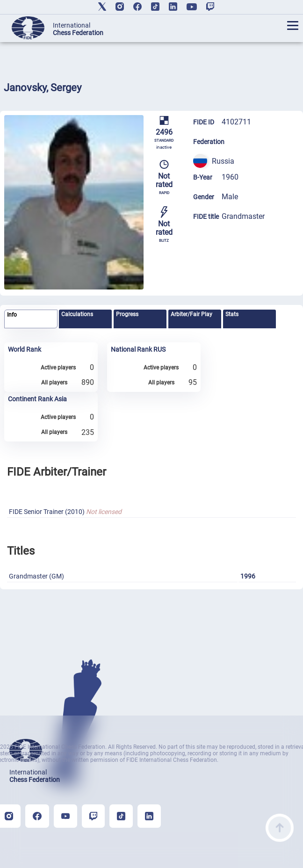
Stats (232, 314)
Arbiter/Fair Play (191, 314)
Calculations (77, 314)
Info (12, 315)
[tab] (31, 319)
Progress (127, 314)
